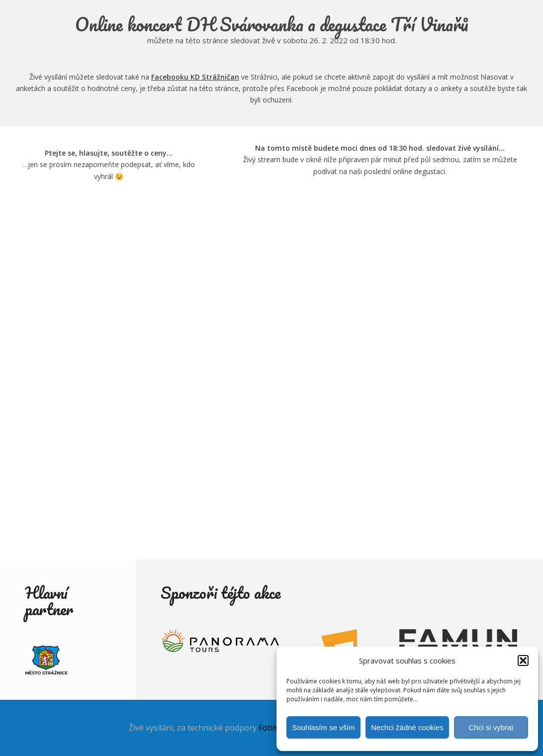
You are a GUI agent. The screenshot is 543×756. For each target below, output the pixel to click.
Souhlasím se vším (323, 727)
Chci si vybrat (491, 727)
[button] (523, 661)
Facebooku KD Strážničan (195, 77)
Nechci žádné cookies (407, 727)
